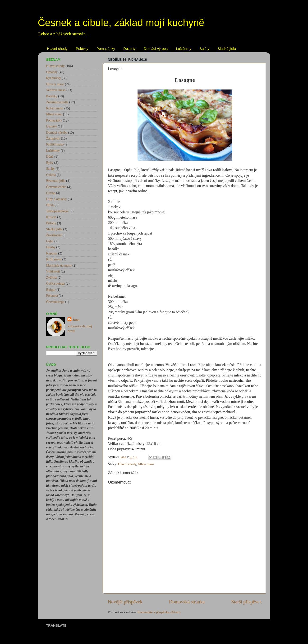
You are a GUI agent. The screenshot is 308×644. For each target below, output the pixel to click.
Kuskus (51, 217)
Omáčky (52, 72)
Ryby (50, 163)
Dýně (50, 156)
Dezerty (129, 49)
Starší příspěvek (246, 602)
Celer (50, 241)
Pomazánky (106, 49)
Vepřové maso (56, 90)
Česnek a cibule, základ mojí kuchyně (121, 23)
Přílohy (51, 223)
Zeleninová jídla (57, 102)
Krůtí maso (54, 259)
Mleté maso (146, 464)
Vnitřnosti (53, 271)
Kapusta (52, 253)
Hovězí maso (55, 84)
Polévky (82, 49)
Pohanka (52, 296)
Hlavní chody (57, 49)
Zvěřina (52, 277)
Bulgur (51, 290)
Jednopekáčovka (57, 211)
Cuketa (51, 175)
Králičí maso (55, 144)
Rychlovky (54, 78)
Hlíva (50, 205)
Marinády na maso (59, 265)
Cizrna (51, 193)
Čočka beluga (56, 283)
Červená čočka (56, 187)
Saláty (204, 49)
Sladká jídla (227, 49)
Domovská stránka (187, 602)
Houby (51, 247)
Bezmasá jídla (56, 181)
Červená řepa (55, 302)
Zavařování (54, 235)
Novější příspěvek (125, 602)
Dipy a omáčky (57, 199)
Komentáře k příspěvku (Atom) (159, 612)
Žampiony (53, 138)
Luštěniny (184, 49)
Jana (76, 320)
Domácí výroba (156, 49)
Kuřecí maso (55, 108)
